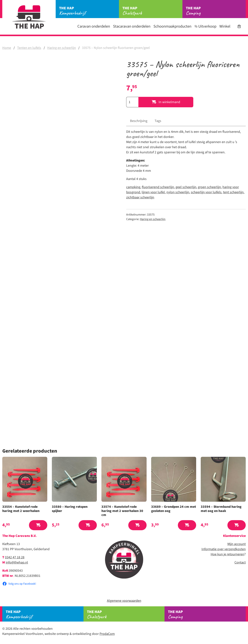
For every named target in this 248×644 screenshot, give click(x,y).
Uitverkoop (205, 26)
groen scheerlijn (209, 187)
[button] (38, 525)
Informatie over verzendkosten (224, 549)
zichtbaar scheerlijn (140, 197)
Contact (240, 562)
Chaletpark (152, 11)
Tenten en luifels (29, 48)
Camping (216, 11)
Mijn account (237, 544)
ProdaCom (107, 634)
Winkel (225, 26)
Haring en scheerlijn (62, 48)
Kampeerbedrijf (89, 11)
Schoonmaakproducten (172, 26)
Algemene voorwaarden (124, 601)
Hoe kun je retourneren (227, 554)
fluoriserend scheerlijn (158, 187)
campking (133, 187)
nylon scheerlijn (178, 192)
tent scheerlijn (233, 192)
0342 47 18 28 (15, 557)
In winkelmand (166, 102)
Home (7, 48)
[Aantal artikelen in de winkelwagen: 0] (239, 26)
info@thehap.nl (17, 562)
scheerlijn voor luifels (206, 192)
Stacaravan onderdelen (132, 26)
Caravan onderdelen (94, 26)
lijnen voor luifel (153, 192)
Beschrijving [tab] (139, 121)
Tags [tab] (158, 121)
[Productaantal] (132, 102)
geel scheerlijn (186, 187)
